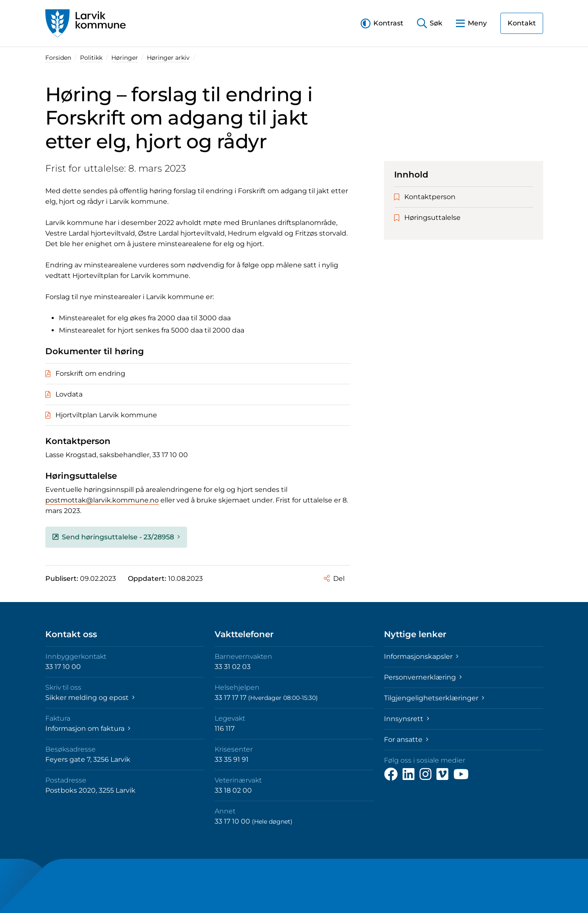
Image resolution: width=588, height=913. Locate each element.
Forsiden (58, 58)
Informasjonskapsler (421, 656)
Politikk (91, 58)
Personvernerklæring (423, 677)
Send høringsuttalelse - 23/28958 (116, 537)
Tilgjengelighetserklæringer (434, 698)
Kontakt (522, 23)
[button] (382, 23)
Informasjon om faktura (88, 728)
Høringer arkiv (168, 58)
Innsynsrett (407, 719)
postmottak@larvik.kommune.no (102, 500)
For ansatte (406, 740)
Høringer (125, 58)
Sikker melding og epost (90, 698)
